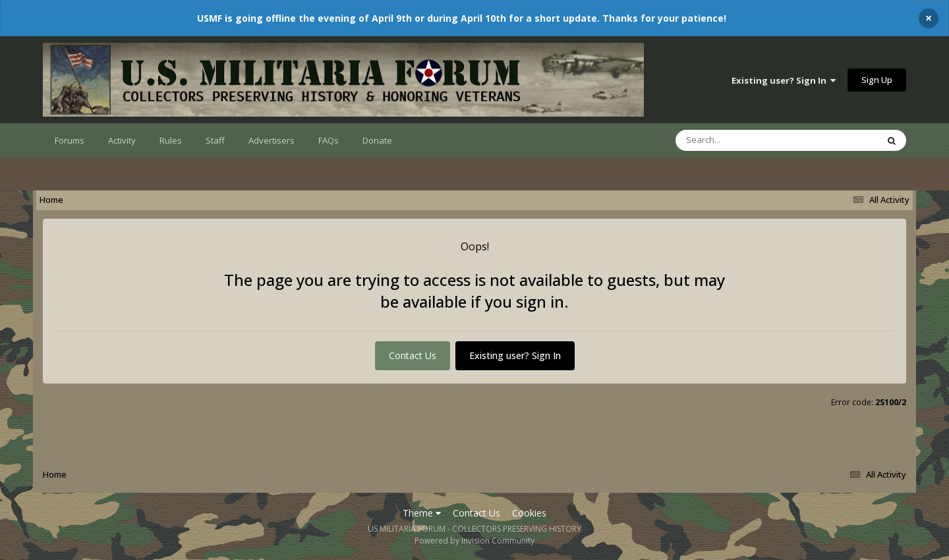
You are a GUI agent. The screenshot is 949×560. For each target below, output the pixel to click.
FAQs (329, 140)
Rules (171, 140)
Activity (122, 140)
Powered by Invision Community (474, 541)
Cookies (529, 513)
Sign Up (877, 80)
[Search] (742, 140)
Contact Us (413, 355)
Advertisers (272, 140)
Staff (215, 140)
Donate (377, 140)
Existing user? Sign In (784, 80)
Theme (422, 513)
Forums (70, 140)
